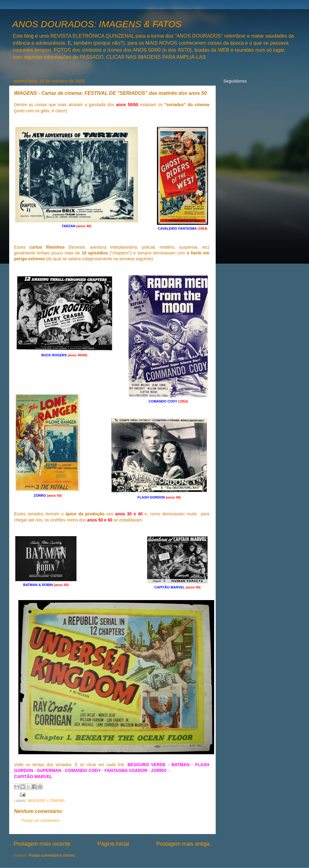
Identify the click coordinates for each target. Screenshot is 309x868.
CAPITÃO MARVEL (34, 777)
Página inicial (113, 844)
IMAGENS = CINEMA (46, 801)
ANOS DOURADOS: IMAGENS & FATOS (97, 24)
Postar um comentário (41, 821)
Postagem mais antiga (183, 844)
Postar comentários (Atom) (52, 855)
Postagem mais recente (42, 844)
